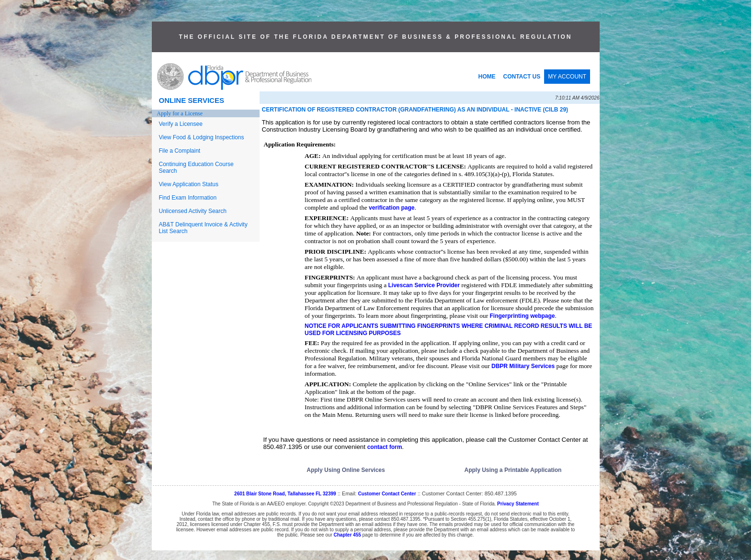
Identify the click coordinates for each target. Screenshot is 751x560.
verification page (392, 208)
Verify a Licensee (181, 124)
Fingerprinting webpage (522, 316)
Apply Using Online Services (346, 470)
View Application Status (189, 184)
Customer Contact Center (387, 494)
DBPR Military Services (523, 366)
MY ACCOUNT (567, 77)
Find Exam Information (188, 198)
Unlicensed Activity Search (193, 211)
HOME (487, 77)
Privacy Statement (518, 504)
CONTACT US (522, 77)
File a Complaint (180, 151)
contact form (385, 447)
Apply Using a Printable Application (513, 470)
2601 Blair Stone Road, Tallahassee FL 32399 (285, 494)
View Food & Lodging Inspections (202, 137)
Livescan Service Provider (424, 285)
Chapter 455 (347, 535)
